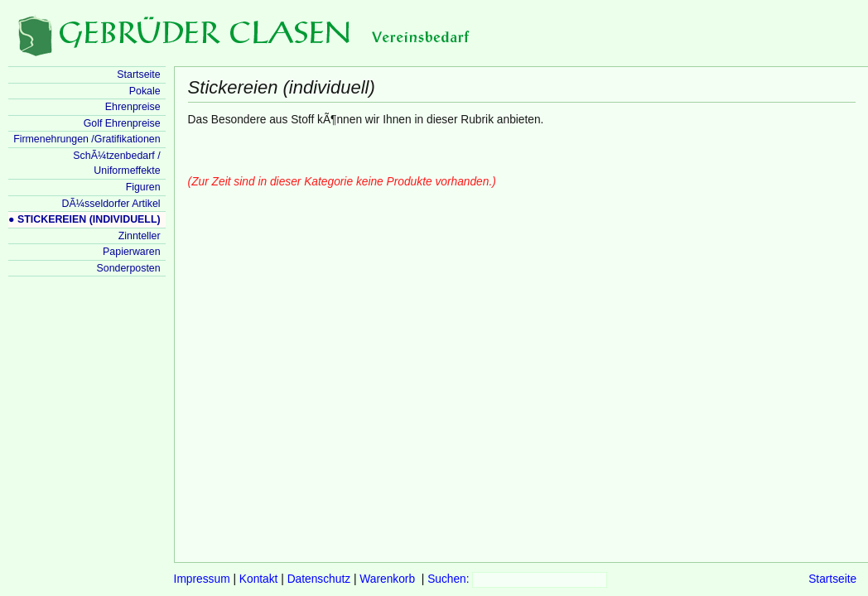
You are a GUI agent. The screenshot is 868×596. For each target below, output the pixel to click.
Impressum (202, 579)
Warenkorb (387, 579)
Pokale (145, 91)
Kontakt (259, 579)
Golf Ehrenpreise (122, 123)
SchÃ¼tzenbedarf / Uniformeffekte (116, 163)
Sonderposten (129, 268)
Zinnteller (140, 236)
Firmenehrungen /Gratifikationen (87, 139)
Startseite (832, 579)
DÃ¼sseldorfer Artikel (111, 204)
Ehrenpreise (133, 107)
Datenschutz (319, 579)
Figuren (143, 187)
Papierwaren (131, 252)
